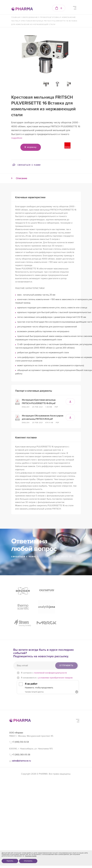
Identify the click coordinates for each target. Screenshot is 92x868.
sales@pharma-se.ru (21, 744)
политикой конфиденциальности (50, 656)
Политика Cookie (31, 856)
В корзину (31, 147)
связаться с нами (25, 557)
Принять (10, 861)
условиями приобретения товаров (55, 661)
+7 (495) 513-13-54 (20, 726)
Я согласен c (44, 656)
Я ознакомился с (47, 661)
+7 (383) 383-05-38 (21, 738)
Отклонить (28, 861)
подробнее (17, 138)
